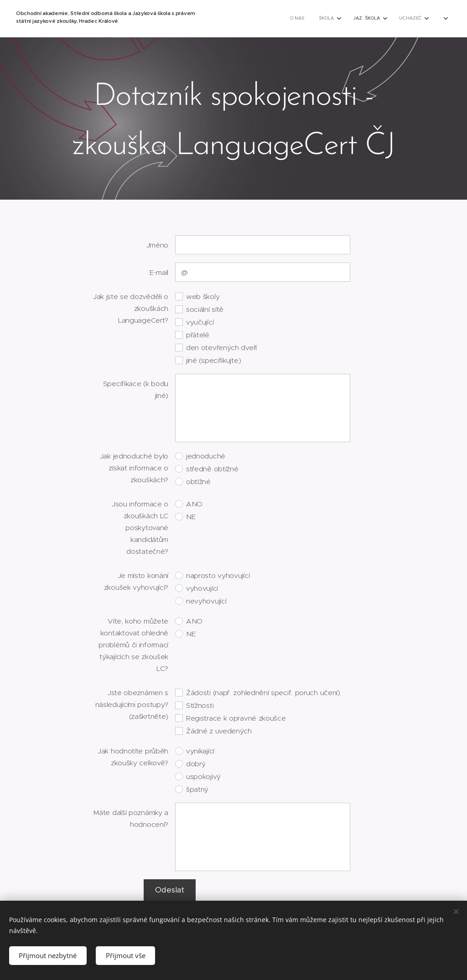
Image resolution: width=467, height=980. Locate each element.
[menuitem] (251, 19)
